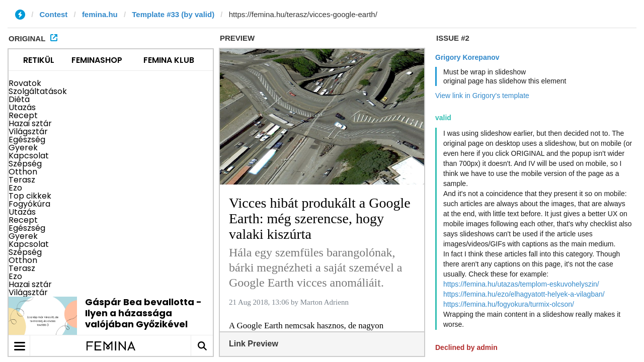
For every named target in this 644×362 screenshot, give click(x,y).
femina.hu (100, 14)
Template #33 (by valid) (173, 14)
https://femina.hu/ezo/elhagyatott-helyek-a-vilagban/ (524, 294)
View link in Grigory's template (482, 96)
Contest (54, 14)
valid (443, 118)
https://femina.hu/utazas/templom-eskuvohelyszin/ (521, 284)
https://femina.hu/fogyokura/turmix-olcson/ (509, 304)
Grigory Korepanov (467, 57)
